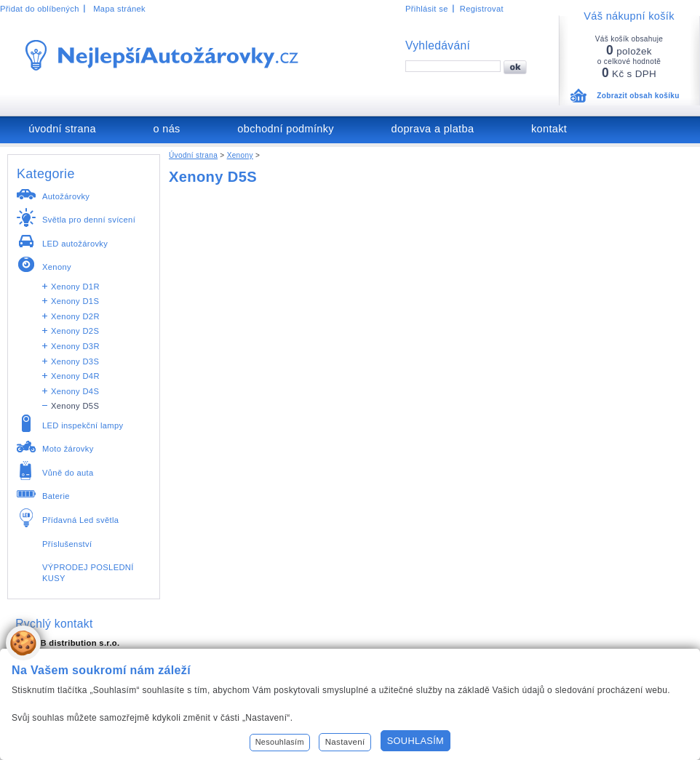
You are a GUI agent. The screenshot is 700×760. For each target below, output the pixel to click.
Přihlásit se (427, 9)
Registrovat (482, 9)
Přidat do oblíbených (40, 9)
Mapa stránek (119, 9)
